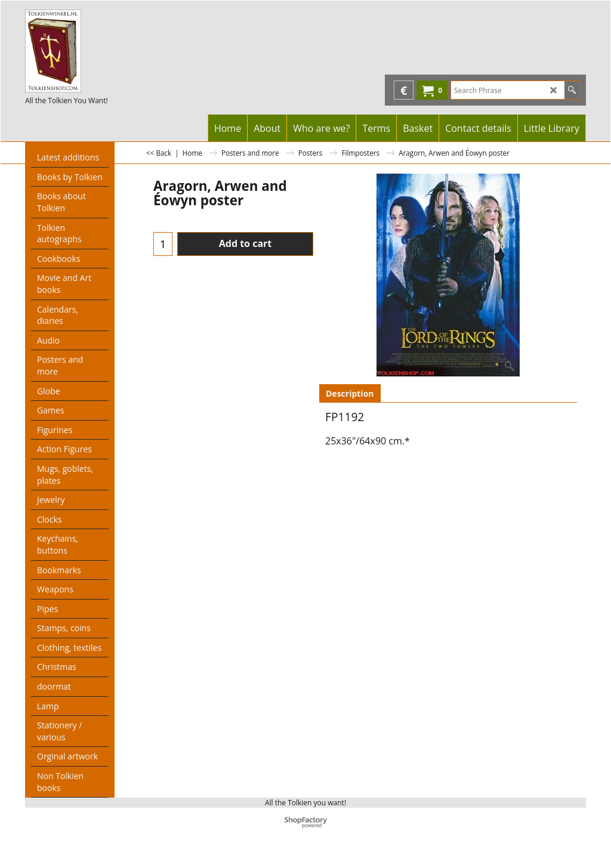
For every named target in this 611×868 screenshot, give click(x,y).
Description (350, 393)
